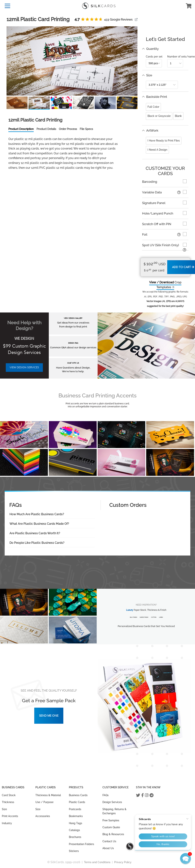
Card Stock (9, 795)
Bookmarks (76, 816)
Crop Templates (165, 285)
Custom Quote (111, 827)
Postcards (75, 809)
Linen (161, 617)
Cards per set (154, 57)
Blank (178, 116)
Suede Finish (144, 617)
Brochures (75, 837)
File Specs (86, 129)
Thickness (8, 802)
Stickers (74, 851)
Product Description (21, 129)
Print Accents (10, 816)
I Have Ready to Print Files (164, 141)
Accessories (43, 816)
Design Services (112, 802)
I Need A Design (157, 150)
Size (4, 809)
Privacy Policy (123, 862)
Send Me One (49, 716)
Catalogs (74, 830)
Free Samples (111, 820)
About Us (108, 848)
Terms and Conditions (97, 862)
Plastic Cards (77, 802)
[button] (186, 858)
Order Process (68, 129)
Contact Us (109, 841)
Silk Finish (133, 617)
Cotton (154, 617)
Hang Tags (76, 823)
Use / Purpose (44, 802)
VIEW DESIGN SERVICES (24, 367)
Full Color (153, 107)
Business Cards (78, 795)
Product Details (46, 129)
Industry (7, 823)
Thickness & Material (48, 795)
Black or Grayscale (159, 116)
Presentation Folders (81, 844)
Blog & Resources (113, 834)
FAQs (106, 795)
